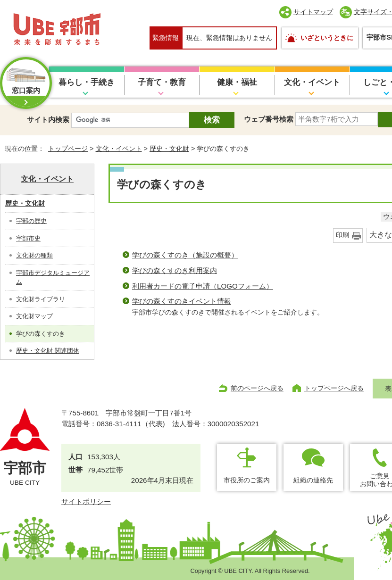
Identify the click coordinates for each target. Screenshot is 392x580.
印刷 (342, 235)
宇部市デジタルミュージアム (53, 278)
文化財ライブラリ (41, 299)
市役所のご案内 (247, 480)
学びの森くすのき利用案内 (175, 270)
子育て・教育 (162, 82)
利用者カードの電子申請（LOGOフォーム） (203, 286)
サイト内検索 (48, 120)
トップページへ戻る (334, 388)
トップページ (68, 149)
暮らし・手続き (87, 82)
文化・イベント (312, 82)
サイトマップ (313, 12)
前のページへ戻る (257, 388)
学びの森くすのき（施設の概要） (185, 255)
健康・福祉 (237, 82)
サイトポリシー (86, 501)
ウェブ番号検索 (269, 119)
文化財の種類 (34, 255)
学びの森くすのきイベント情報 (182, 301)
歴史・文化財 (169, 149)
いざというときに (327, 38)
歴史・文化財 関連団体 (48, 351)
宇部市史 (28, 238)
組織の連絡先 (313, 480)
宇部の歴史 (31, 221)
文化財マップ (34, 316)
